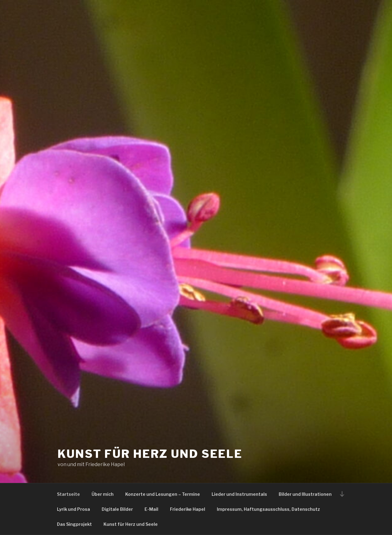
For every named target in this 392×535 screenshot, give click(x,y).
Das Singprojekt (74, 524)
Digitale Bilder (117, 509)
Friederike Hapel (188, 509)
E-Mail (151, 509)
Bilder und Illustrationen (305, 494)
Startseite (68, 494)
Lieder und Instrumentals (239, 494)
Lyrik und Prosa (73, 509)
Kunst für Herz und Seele (150, 454)
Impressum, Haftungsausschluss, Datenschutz (268, 509)
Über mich (103, 494)
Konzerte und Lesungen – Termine (163, 494)
